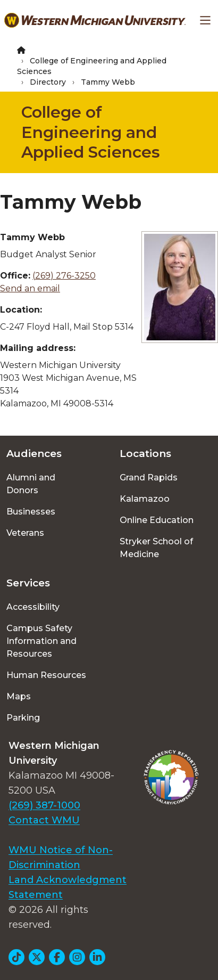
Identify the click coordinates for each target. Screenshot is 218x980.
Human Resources (46, 675)
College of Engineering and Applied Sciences (91, 132)
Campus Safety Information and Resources (41, 641)
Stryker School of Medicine (156, 548)
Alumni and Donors (31, 484)
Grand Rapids (149, 477)
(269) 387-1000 (44, 805)
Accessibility (33, 607)
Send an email (30, 288)
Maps (19, 696)
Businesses (31, 512)
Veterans (25, 533)
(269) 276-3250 (64, 276)
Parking (23, 718)
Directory (48, 82)
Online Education (157, 520)
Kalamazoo (145, 499)
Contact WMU (44, 820)
